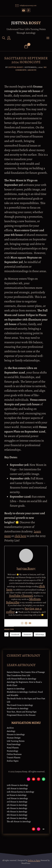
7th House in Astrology (17, 812)
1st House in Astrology (17, 795)
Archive (32, 70)
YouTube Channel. (21, 596)
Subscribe (13, 602)
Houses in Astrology (16, 734)
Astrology (11, 731)
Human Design (14, 738)
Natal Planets (13, 748)
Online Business (14, 754)
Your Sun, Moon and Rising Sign (22, 712)
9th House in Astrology (17, 818)
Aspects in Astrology (16, 689)
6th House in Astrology (17, 808)
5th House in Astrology (17, 805)
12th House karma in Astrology (20, 792)
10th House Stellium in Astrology (21, 679)
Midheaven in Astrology (18, 708)
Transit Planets (14, 758)
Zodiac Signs (13, 761)
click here (20, 536)
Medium (35, 599)
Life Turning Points (16, 741)
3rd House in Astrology (17, 802)
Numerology (12, 751)
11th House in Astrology (17, 788)
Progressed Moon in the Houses (21, 715)
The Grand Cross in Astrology (20, 705)
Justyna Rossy (26, 23)
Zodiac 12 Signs (34, 860)
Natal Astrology (14, 744)
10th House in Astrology (17, 785)
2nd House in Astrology (17, 798)
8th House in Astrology (17, 815)
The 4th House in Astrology (19, 822)
